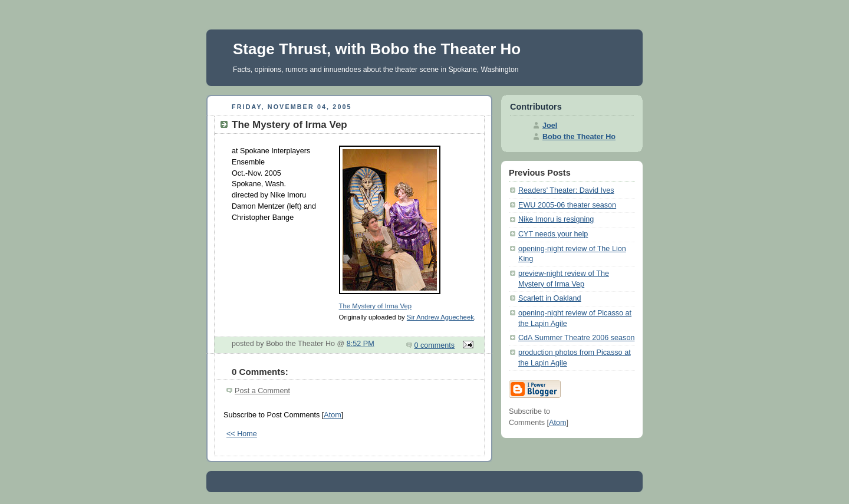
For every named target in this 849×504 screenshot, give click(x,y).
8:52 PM (361, 344)
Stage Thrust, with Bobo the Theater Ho (377, 49)
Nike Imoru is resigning (556, 219)
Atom (332, 415)
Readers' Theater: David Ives (566, 190)
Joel (550, 126)
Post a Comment (262, 391)
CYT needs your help (553, 234)
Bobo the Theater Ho (579, 137)
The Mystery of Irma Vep (375, 306)
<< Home (242, 434)
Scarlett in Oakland (550, 298)
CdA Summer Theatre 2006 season (576, 338)
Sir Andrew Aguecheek (440, 317)
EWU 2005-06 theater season (567, 205)
